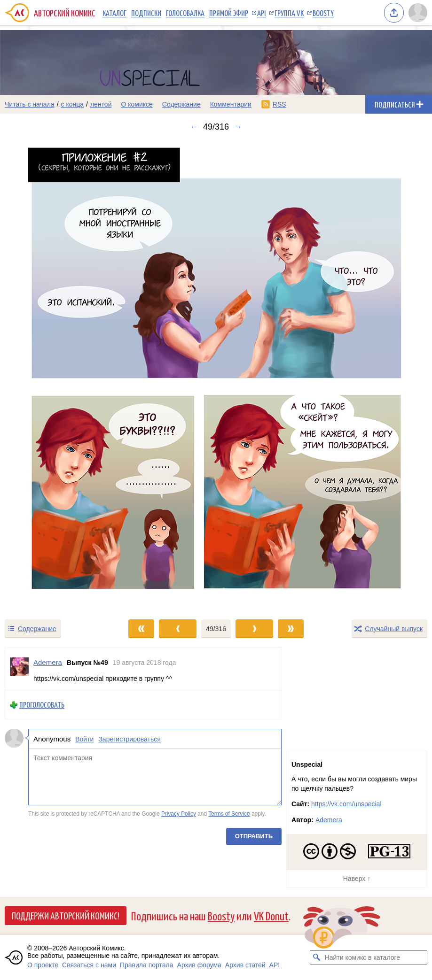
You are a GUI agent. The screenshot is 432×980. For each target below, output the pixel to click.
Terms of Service (229, 814)
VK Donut (271, 915)
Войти (84, 739)
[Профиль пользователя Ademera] (19, 669)
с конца (73, 104)
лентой (101, 104)
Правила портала (147, 965)
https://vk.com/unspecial (346, 804)
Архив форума (199, 965)
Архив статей (245, 965)
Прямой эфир (229, 13)
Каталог (114, 13)
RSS (279, 104)
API (261, 13)
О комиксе (137, 104)
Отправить (254, 836)
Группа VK (289, 13)
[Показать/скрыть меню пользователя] (418, 13)
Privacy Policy (179, 814)
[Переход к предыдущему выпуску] (54, 375)
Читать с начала (30, 104)
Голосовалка (185, 13)
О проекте (43, 965)
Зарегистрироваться (129, 739)
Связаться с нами (89, 965)
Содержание (181, 104)
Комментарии (231, 104)
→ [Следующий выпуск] (238, 127)
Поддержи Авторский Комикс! (66, 915)
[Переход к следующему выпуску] (216, 375)
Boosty (323, 13)
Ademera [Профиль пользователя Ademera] (48, 662)
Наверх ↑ (357, 879)
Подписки (146, 13)
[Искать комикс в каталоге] (317, 957)
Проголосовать (42, 705)
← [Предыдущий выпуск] (194, 127)
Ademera (329, 820)
